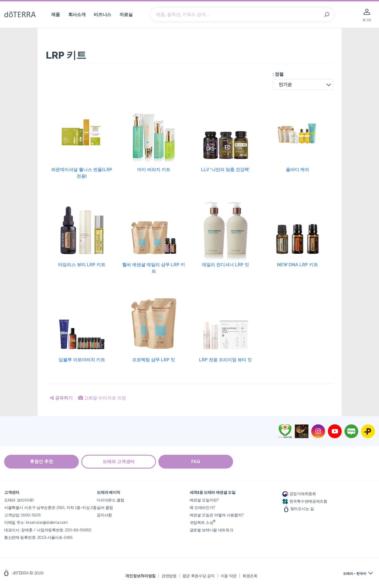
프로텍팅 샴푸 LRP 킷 (154, 360)
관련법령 (169, 575)
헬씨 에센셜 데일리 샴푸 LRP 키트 (154, 268)
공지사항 (104, 515)
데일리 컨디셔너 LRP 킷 (225, 265)
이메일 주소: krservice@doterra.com (36, 522)
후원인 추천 (41, 462)
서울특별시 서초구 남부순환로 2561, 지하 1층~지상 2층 (50, 507)
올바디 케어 (297, 170)
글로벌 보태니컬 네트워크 (211, 530)
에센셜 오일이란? (204, 500)
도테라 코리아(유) (19, 500)
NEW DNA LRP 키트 (297, 265)
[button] (303, 85)
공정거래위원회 (299, 493)
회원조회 (250, 575)
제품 (55, 15)
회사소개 (77, 15)
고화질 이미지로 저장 (102, 398)
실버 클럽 (105, 507)
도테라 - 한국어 (355, 573)
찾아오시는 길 (298, 509)
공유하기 (61, 398)
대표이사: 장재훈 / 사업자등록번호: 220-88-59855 (48, 530)
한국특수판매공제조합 (305, 501)
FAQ (196, 462)
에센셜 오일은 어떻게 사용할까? (217, 515)
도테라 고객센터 (119, 462)
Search (327, 15)
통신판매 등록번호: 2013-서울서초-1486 (38, 537)
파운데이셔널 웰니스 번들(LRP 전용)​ (82, 173)
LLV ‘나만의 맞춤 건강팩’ (225, 170)
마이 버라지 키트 (154, 170)
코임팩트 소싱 (203, 522)
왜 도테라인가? (202, 507)
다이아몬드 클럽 (111, 500)
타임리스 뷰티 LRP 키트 (82, 265)
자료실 (126, 15)
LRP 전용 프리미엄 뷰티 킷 (225, 360)
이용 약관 (229, 575)
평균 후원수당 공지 (199, 575)
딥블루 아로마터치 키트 (82, 360)
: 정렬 (278, 74)
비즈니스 (102, 15)
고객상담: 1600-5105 (22, 515)
